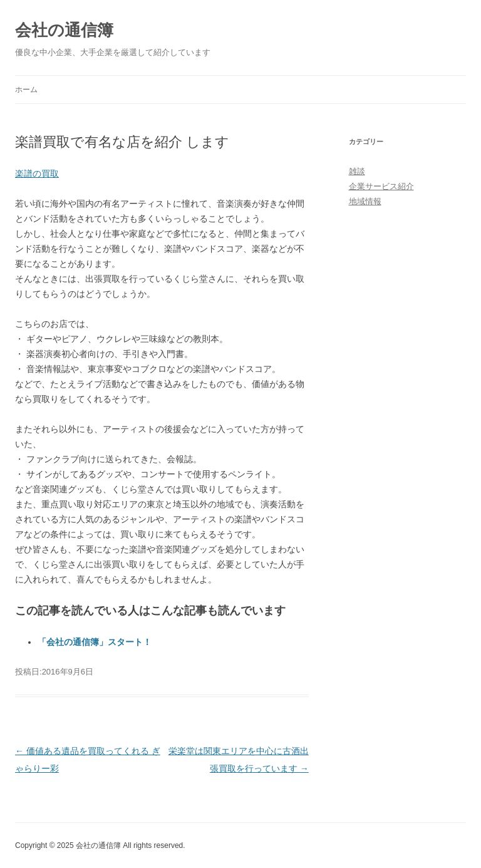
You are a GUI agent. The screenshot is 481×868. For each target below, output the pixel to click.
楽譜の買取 (37, 173)
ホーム (26, 90)
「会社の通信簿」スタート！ (95, 642)
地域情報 (365, 201)
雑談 (357, 171)
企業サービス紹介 (381, 186)
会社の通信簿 (64, 30)
